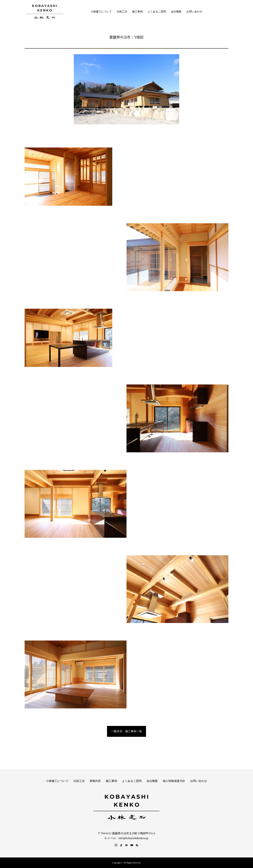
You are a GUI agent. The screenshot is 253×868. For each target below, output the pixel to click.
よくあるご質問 (157, 12)
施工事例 (137, 12)
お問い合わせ (194, 12)
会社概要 (176, 12)
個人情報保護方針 (174, 781)
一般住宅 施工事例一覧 (126, 731)
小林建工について (101, 12)
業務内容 (95, 781)
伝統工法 (122, 12)
